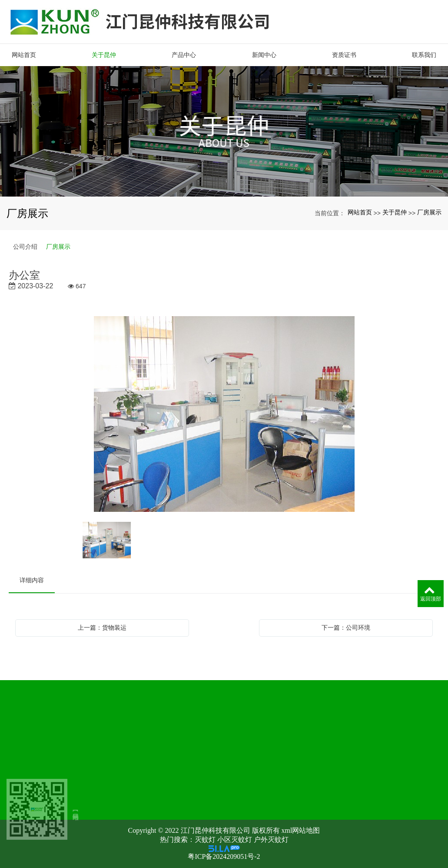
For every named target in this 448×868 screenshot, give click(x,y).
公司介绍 (25, 247)
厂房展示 (429, 212)
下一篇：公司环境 (346, 628)
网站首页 (360, 212)
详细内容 (32, 580)
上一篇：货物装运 (102, 628)
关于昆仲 (395, 212)
